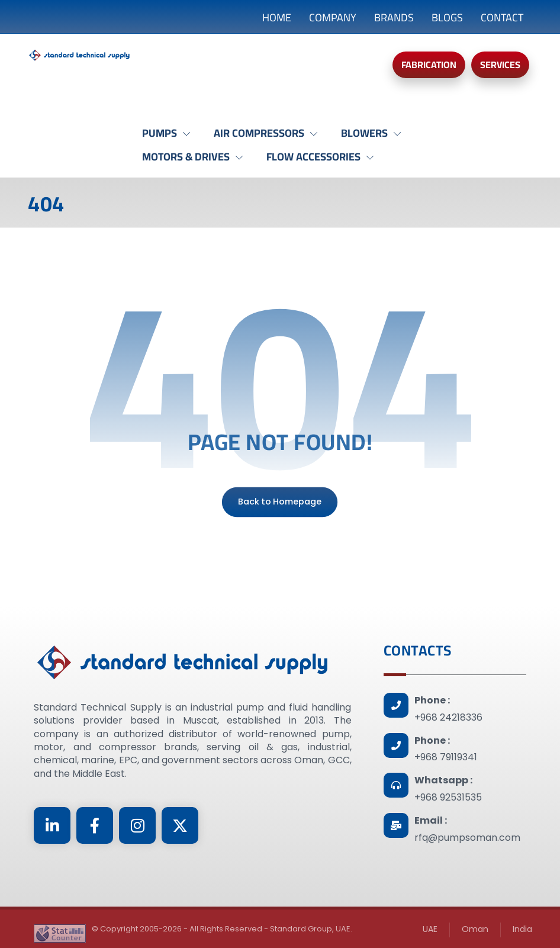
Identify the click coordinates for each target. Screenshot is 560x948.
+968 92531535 (448, 797)
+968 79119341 (446, 757)
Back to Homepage (280, 502)
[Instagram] (137, 825)
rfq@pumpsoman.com (467, 838)
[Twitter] (180, 825)
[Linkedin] (52, 825)
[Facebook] (95, 825)
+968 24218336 (448, 717)
